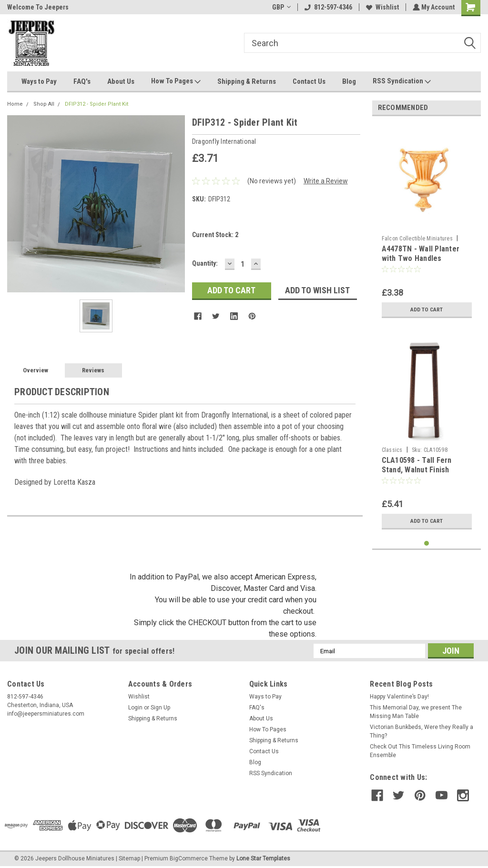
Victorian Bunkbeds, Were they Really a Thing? (422, 731)
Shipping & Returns (247, 81)
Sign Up (160, 708)
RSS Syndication (402, 81)
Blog (349, 81)
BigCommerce (189, 858)
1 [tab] (427, 544)
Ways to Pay (39, 81)
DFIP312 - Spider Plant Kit (97, 104)
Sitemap (129, 858)
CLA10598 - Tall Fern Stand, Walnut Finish (417, 465)
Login (135, 708)
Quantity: (205, 263)
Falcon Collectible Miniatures (417, 239)
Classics (392, 450)
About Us (121, 81)
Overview (36, 370)
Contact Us (309, 81)
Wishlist (381, 7)
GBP (280, 7)
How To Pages (176, 81)
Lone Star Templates (263, 858)
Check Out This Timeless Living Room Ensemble (420, 751)
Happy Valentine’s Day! (399, 697)
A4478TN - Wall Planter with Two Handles (421, 254)
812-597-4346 (327, 7)
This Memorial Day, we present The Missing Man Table (416, 712)
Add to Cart (427, 309)
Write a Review (326, 181)
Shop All (44, 104)
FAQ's (82, 81)
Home (15, 104)
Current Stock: (215, 235)
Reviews (93, 370)
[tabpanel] (427, 223)
